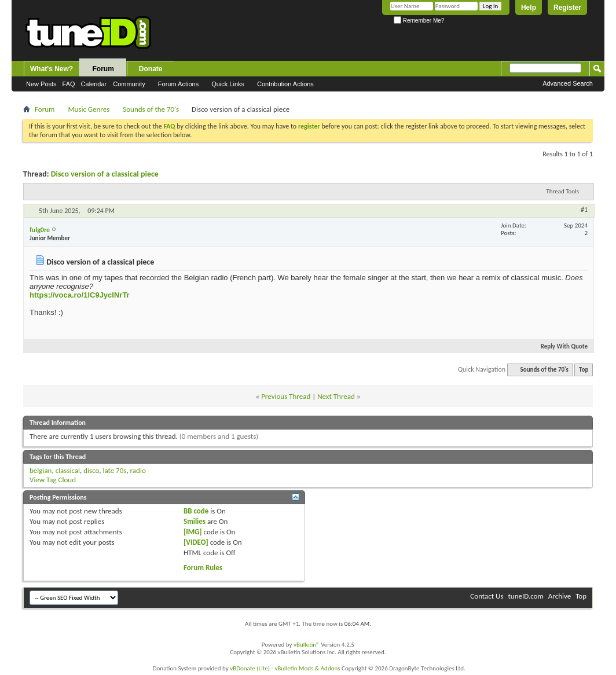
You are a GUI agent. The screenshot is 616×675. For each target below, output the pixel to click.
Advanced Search (568, 83)
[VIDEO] (196, 542)
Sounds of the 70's (151, 109)
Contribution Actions (285, 84)
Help (529, 8)
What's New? (52, 69)
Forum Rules (203, 568)
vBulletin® (307, 645)
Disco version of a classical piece (105, 174)
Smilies (195, 521)
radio (138, 470)
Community (129, 84)
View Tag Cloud (53, 480)
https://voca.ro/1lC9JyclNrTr (80, 295)
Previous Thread (286, 396)
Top (584, 370)
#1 (584, 210)
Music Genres (89, 109)
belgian (41, 470)
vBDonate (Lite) (250, 668)
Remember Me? (419, 21)
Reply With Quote (559, 346)
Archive (560, 596)
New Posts (41, 84)
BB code (196, 511)
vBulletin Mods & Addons (307, 668)
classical (68, 470)
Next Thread (336, 396)
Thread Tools (562, 191)
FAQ (69, 84)
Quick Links (228, 84)
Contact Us (487, 596)
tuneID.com (525, 596)
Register (567, 8)
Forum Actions (178, 84)
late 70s (114, 470)
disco (91, 470)
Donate (151, 69)
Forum (103, 69)
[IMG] (193, 532)
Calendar (94, 84)
